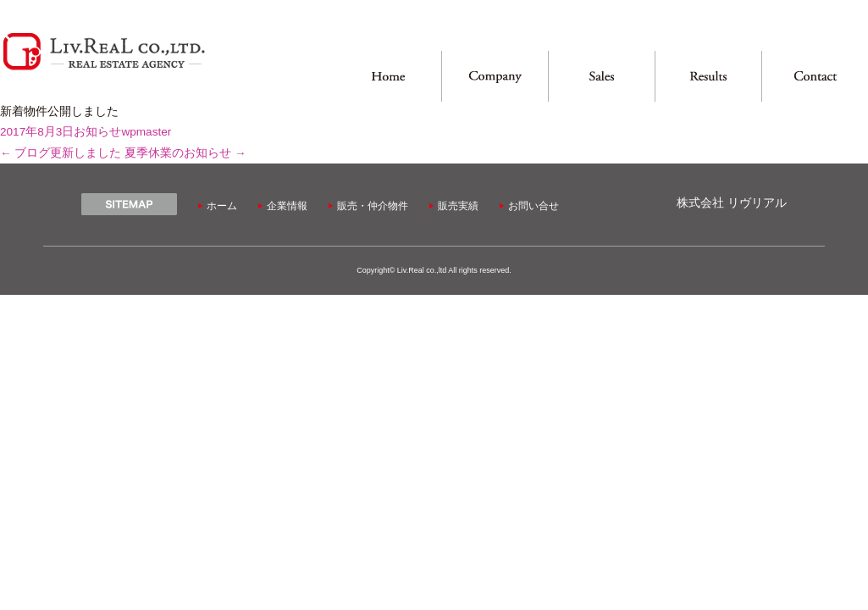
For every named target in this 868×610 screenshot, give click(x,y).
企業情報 (287, 206)
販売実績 (458, 206)
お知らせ (97, 132)
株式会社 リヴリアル (732, 203)
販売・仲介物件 (373, 206)
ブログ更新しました (61, 153)
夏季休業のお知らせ (185, 153)
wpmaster (146, 132)
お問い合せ (534, 206)
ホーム (222, 206)
